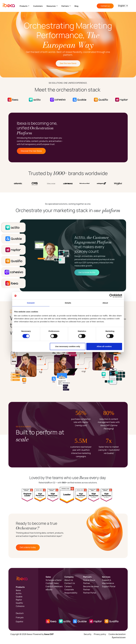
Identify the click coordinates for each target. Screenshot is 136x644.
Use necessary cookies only (68, 346)
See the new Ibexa (68, 63)
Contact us (105, 6)
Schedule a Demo (54, 580)
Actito (19, 593)
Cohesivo (20, 606)
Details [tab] (68, 303)
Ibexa (18, 590)
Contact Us (70, 583)
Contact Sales (52, 583)
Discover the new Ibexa (31, 151)
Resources (51, 6)
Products (24, 6)
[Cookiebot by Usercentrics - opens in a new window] (111, 296)
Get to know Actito (87, 272)
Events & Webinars (54, 586)
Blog (76, 6)
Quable (19, 597)
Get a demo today (28, 547)
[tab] (13, 227)
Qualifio (19, 603)
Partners (65, 6)
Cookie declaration (117, 634)
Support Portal (109, 586)
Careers (68, 586)
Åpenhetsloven (119, 637)
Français (20, 617)
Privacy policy (100, 634)
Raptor (19, 600)
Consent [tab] (31, 303)
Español (20, 622)
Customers (38, 6)
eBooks (49, 590)
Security (88, 634)
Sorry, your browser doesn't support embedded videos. (99, 137)
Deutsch (20, 613)
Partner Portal (90, 593)
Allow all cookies (104, 346)
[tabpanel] (73, 255)
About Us (69, 580)
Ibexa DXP (49, 634)
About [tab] (105, 303)
